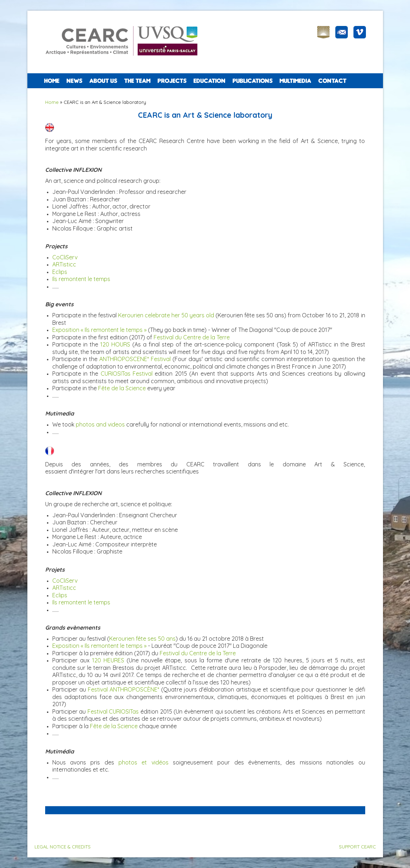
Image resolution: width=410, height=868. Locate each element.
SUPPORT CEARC (357, 847)
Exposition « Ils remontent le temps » (99, 330)
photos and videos (100, 424)
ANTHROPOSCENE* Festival (135, 359)
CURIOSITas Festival (127, 374)
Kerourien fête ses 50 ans (142, 639)
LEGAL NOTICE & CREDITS (63, 847)
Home (52, 81)
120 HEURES (108, 660)
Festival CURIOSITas (113, 711)
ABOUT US (103, 81)
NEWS (74, 81)
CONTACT (332, 81)
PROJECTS (172, 81)
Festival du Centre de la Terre (192, 337)
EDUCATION (209, 81)
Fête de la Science (122, 388)
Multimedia (295, 81)
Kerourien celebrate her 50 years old (166, 315)
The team (137, 81)
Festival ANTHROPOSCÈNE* (124, 689)
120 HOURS (115, 344)
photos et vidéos (143, 762)
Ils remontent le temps (81, 602)
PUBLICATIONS (252, 81)
